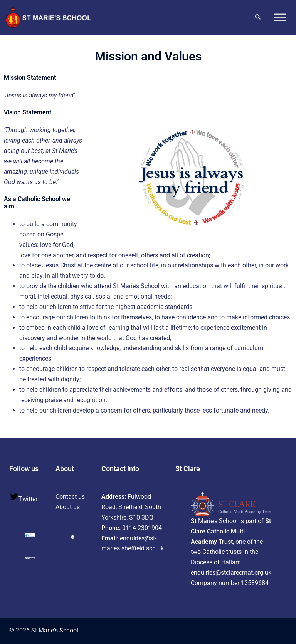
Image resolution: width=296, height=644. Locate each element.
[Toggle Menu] (280, 17)
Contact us (70, 497)
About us (68, 507)
